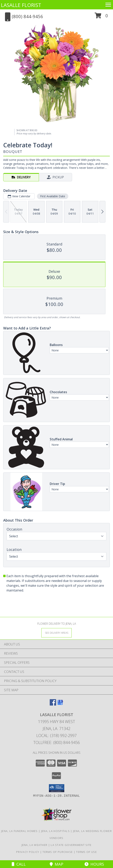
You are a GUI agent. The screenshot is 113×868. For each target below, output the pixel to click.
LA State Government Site (71, 845)
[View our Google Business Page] (60, 704)
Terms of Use (86, 852)
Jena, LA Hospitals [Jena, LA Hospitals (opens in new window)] (55, 831)
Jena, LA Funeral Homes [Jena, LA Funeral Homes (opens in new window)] (19, 831)
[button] (101, 17)
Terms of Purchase (58, 852)
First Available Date (53, 196)
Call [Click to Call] (19, 864)
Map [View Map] (56, 864)
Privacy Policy (28, 852)
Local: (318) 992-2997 (56, 736)
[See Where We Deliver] (56, 633)
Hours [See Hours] (94, 864)
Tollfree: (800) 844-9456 (57, 742)
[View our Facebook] (53, 704)
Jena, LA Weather (35, 845)
